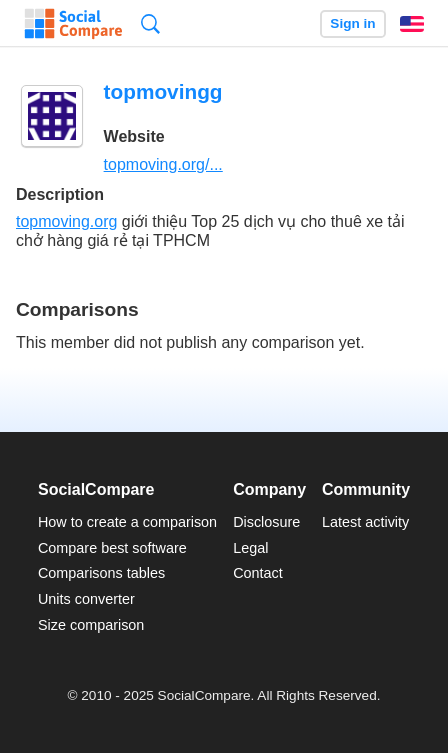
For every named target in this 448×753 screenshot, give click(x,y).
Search (150, 23)
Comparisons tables (101, 573)
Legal (250, 548)
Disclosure (266, 522)
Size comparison (91, 625)
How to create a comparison (127, 522)
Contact (258, 573)
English (412, 24)
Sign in (352, 23)
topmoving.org (66, 221)
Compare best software (112, 548)
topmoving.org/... (163, 164)
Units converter (86, 599)
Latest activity (365, 522)
